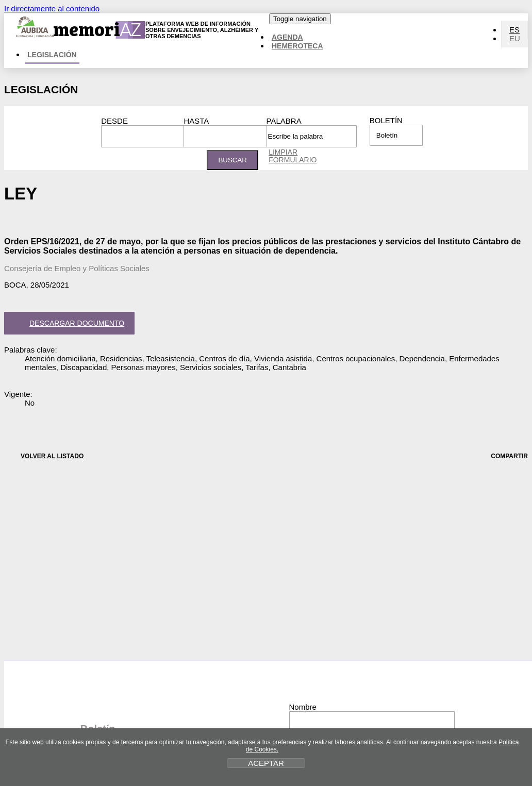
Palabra (284, 121)
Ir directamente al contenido (52, 9)
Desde (114, 121)
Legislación (52, 55)
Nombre (303, 707)
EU (515, 38)
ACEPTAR (266, 763)
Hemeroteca (297, 46)
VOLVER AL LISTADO (44, 456)
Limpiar (293, 156)
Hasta (196, 121)
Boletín (386, 120)
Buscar (232, 160)
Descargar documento (68, 324)
